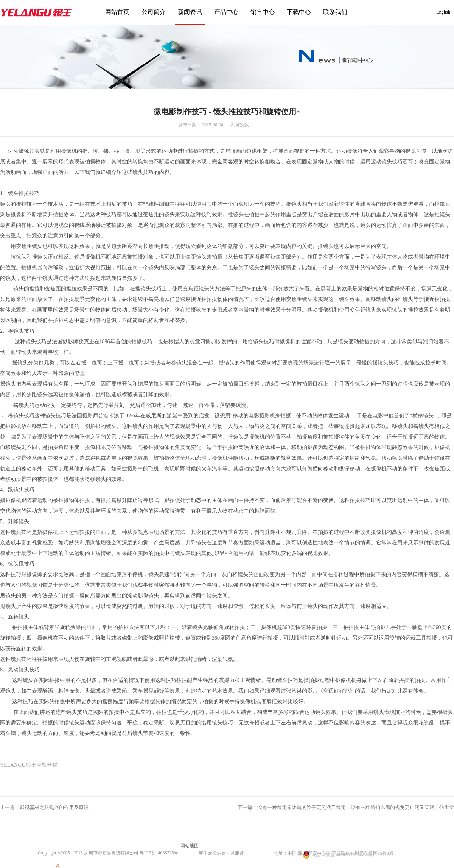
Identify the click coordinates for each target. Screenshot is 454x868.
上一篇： (44, 807)
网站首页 (117, 12)
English (443, 12)
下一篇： (346, 807)
